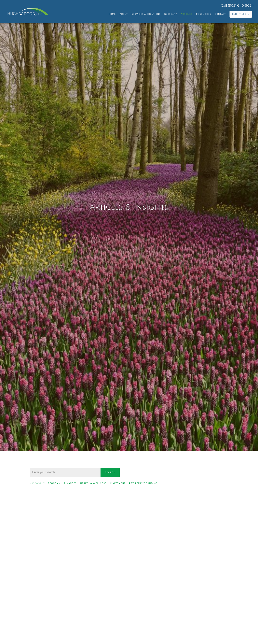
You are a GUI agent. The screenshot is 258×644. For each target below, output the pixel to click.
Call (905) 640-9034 (237, 5)
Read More (38, 611)
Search (110, 472)
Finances (70, 483)
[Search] (65, 472)
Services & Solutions (146, 14)
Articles (187, 14)
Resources (204, 14)
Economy (54, 483)
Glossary (171, 14)
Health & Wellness (93, 483)
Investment (118, 483)
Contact (220, 14)
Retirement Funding (143, 483)
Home (112, 14)
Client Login (241, 14)
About (124, 14)
